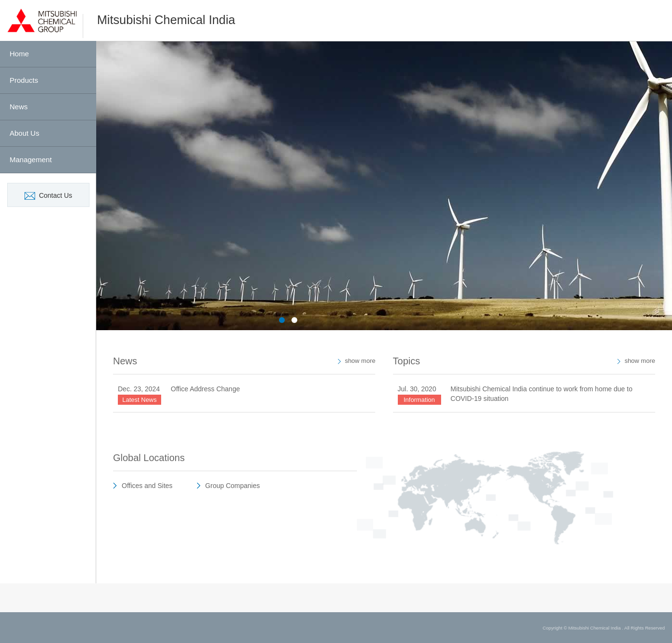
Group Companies (233, 486)
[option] (384, 186)
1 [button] (282, 320)
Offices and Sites (147, 486)
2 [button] (294, 320)
